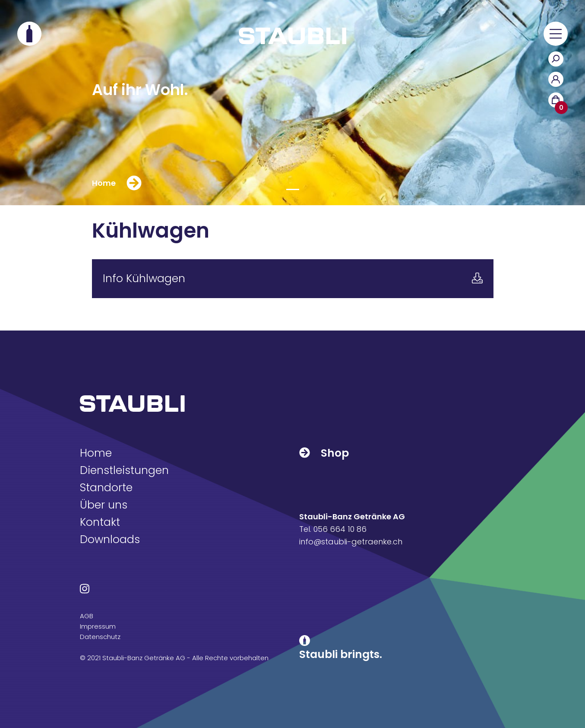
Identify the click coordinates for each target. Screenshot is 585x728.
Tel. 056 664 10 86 (333, 529)
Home (96, 453)
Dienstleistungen (124, 470)
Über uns (104, 505)
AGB (87, 616)
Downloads (110, 539)
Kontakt (100, 522)
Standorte (106, 488)
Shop (324, 453)
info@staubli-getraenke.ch (351, 542)
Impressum (98, 626)
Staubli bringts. (341, 654)
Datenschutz (100, 637)
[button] (556, 34)
